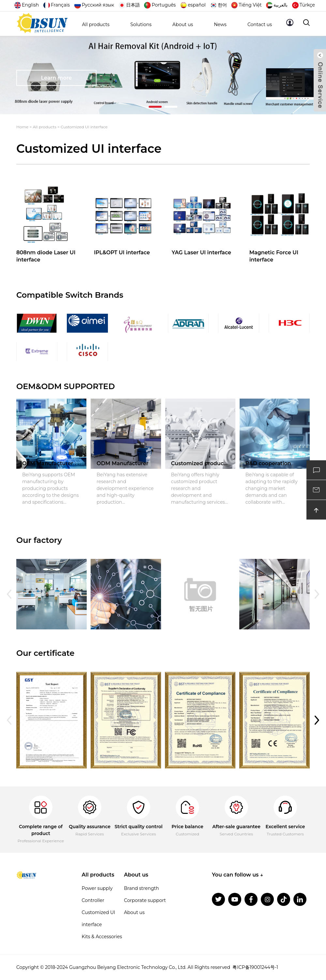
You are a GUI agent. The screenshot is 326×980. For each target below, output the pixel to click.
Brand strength (141, 888)
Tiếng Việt (246, 5)
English (27, 5)
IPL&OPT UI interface (122, 253)
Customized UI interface (84, 127)
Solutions (141, 24)
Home (22, 127)
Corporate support (145, 900)
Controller (93, 900)
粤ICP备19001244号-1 (255, 967)
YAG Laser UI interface (201, 253)
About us (183, 24)
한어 (219, 5)
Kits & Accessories (102, 937)
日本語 (129, 5)
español (193, 5)
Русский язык (94, 5)
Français (57, 5)
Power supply (97, 888)
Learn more (57, 78)
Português (160, 5)
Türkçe (304, 5)
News (220, 24)
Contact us (260, 24)
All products (96, 24)
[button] (155, 107)
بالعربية (277, 5)
